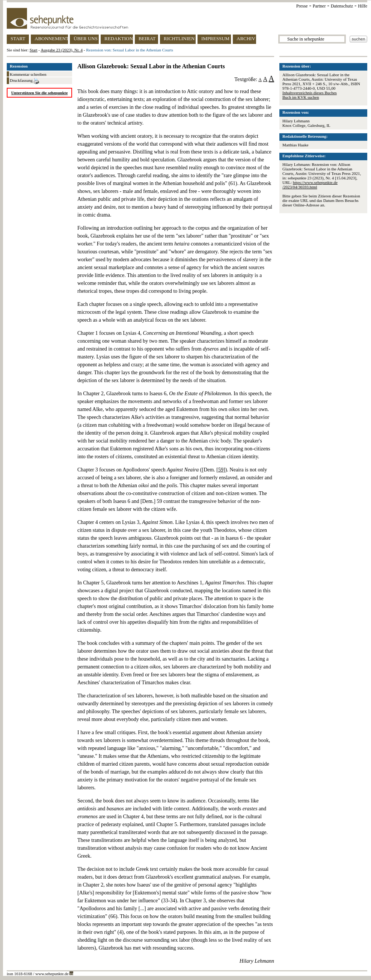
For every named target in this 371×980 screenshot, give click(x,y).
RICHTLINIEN (179, 38)
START (18, 38)
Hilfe (363, 6)
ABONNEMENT (51, 38)
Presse (302, 6)
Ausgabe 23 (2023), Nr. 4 (62, 50)
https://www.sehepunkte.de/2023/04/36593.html (310, 185)
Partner (319, 6)
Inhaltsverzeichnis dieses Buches (310, 93)
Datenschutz (342, 6)
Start (34, 50)
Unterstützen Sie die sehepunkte (40, 93)
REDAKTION (119, 38)
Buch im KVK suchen (301, 97)
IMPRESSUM (215, 38)
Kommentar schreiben (28, 74)
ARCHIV (246, 38)
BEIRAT (147, 38)
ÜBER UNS (86, 38)
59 (221, 470)
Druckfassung (24, 81)
